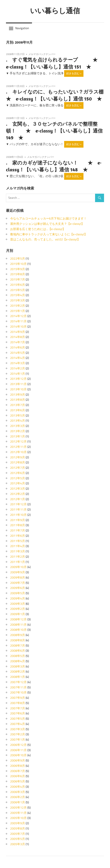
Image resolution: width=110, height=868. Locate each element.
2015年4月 (18, 295)
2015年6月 (18, 285)
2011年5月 (18, 541)
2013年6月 (18, 410)
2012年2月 (18, 494)
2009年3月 (18, 604)
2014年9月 (18, 332)
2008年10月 (18, 630)
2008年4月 (18, 661)
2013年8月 (18, 400)
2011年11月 (18, 509)
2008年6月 (18, 651)
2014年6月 (18, 347)
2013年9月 (18, 395)
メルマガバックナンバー (42, 54)
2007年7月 (18, 708)
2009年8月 (18, 577)
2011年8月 (18, 525)
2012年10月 (18, 452)
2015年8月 (18, 274)
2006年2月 (18, 797)
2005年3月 (18, 844)
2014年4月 (18, 358)
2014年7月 (18, 342)
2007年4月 (18, 724)
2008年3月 (18, 666)
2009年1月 (18, 614)
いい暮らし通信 (55, 11)
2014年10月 (18, 327)
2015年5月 (18, 290)
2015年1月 (18, 311)
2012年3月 (18, 489)
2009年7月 (18, 583)
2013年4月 (18, 421)
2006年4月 (18, 787)
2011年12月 (18, 504)
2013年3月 (18, 426)
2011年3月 (18, 551)
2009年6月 (18, 588)
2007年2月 (18, 734)
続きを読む (73, 73)
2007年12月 (18, 682)
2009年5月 (18, 593)
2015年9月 (18, 269)
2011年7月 (18, 530)
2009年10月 (18, 567)
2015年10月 (18, 264)
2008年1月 (18, 677)
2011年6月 (18, 536)
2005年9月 (18, 823)
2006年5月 (18, 781)
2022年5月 (18, 259)
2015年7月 (18, 279)
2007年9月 (18, 698)
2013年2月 (18, 431)
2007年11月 (18, 687)
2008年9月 (18, 635)
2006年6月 (18, 776)
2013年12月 (18, 379)
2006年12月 (18, 745)
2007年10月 (18, 692)
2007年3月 (18, 729)
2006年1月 (18, 802)
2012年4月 (18, 483)
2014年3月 (18, 363)
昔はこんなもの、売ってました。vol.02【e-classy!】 (45, 239)
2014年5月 (18, 353)
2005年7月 (18, 834)
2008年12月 (18, 619)
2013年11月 (18, 384)
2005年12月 (18, 808)
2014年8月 (18, 337)
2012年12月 (18, 441)
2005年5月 (18, 839)
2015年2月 (18, 306)
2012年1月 (18, 499)
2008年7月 (18, 646)
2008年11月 (18, 625)
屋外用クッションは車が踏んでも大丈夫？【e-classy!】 (47, 224)
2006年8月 (18, 766)
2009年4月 (18, 598)
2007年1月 (18, 740)
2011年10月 (18, 515)
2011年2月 (18, 557)
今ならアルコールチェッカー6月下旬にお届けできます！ (48, 218)
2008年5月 (18, 656)
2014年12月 (18, 316)
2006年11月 (18, 750)
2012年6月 (18, 473)
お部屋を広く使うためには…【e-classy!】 (38, 229)
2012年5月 (18, 478)
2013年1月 (18, 436)
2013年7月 (18, 405)
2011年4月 (18, 546)
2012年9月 (18, 457)
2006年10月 (18, 755)
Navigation (22, 28)
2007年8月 (18, 703)
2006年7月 (18, 771)
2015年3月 (18, 300)
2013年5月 (18, 415)
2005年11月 (18, 813)
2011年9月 (18, 520)
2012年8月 (18, 462)
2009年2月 (18, 609)
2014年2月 (18, 368)
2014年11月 (18, 321)
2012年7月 (18, 468)
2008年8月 (18, 640)
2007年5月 (18, 719)
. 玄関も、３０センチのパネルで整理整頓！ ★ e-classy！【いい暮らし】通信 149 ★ (54, 131)
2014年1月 (18, 374)
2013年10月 (18, 389)
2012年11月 (18, 447)
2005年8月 (18, 828)
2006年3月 (18, 792)
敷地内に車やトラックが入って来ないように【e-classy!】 (49, 234)
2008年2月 (18, 672)
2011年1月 (18, 562)
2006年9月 (18, 760)
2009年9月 (18, 572)
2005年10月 (18, 818)
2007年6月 (18, 713)
